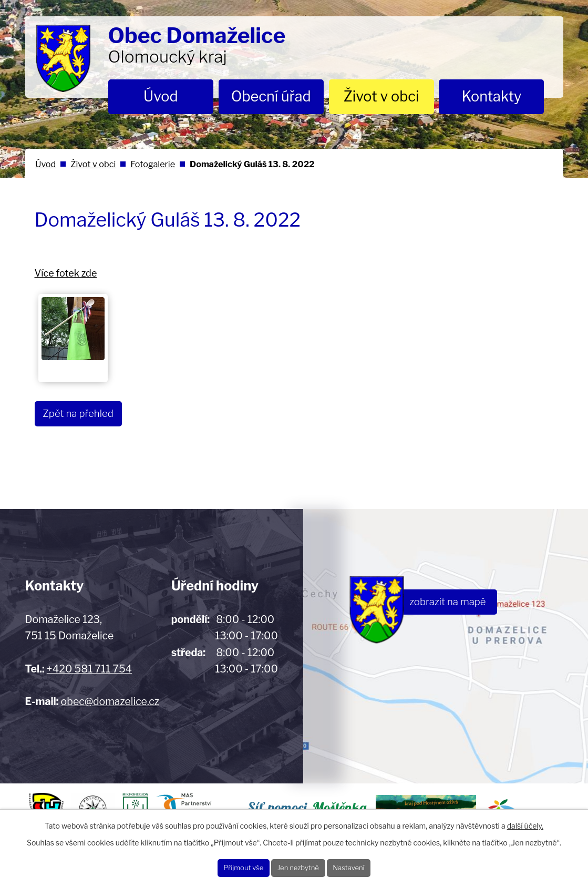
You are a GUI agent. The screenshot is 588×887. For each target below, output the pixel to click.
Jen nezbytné (299, 866)
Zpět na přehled (87, 415)
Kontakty (492, 96)
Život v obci (381, 96)
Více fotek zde (66, 273)
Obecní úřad (271, 96)
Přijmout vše (225, 866)
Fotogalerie (153, 164)
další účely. (525, 821)
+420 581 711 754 (89, 669)
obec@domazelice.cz (110, 701)
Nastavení (368, 866)
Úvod (161, 96)
